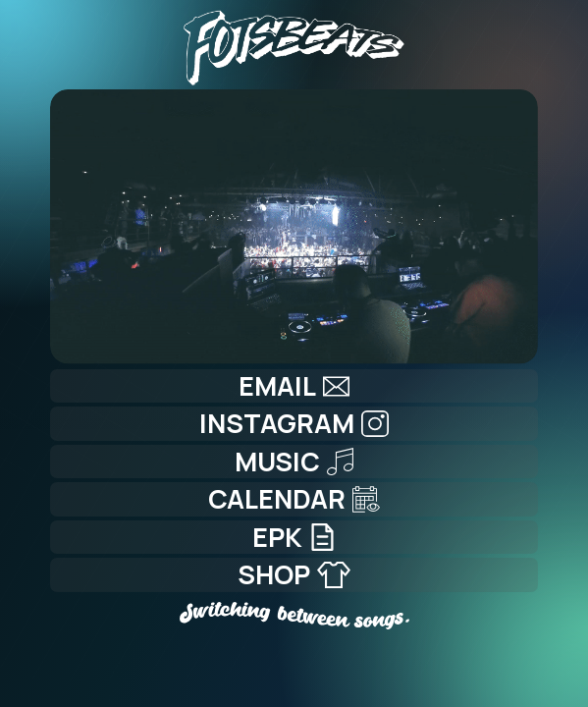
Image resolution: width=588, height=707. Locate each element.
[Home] (294, 43)
